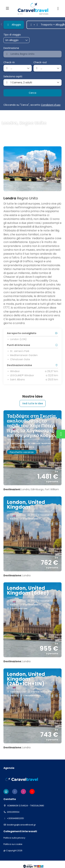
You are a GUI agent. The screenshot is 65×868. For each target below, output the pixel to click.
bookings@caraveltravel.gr (21, 825)
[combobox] (32, 54)
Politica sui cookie (13, 844)
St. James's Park (18, 351)
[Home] (6, 792)
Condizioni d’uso (51, 105)
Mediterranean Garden (22, 355)
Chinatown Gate (18, 359)
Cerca (32, 93)
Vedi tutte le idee (33, 403)
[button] (58, 9)
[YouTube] (32, 792)
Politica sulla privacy (14, 838)
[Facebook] (15, 792)
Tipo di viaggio (12, 35)
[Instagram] (23, 792)
